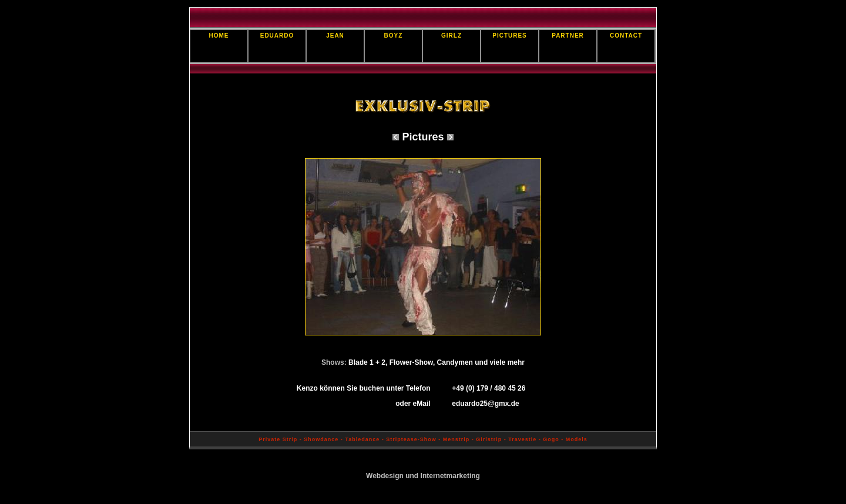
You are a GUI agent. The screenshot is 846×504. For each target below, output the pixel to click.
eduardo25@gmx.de (485, 404)
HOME (219, 36)
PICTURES (510, 36)
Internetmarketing (450, 476)
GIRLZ (451, 36)
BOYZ (394, 36)
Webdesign (385, 476)
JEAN (335, 36)
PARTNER (568, 36)
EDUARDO (277, 36)
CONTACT (626, 36)
